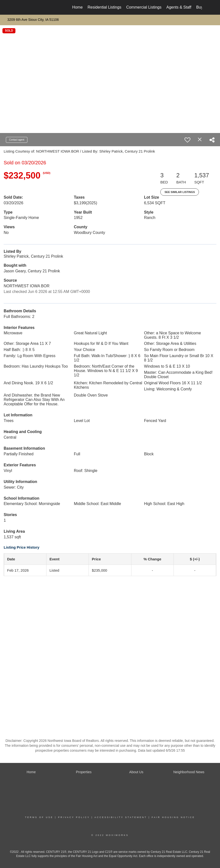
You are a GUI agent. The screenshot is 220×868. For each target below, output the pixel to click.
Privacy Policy (74, 817)
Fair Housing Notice (173, 817)
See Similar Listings (180, 192)
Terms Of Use (39, 817)
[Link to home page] (21, 7)
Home (77, 7)
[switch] (187, 140)
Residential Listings (104, 7)
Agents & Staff (179, 7)
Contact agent (17, 140)
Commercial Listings (144, 7)
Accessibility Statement (121, 817)
